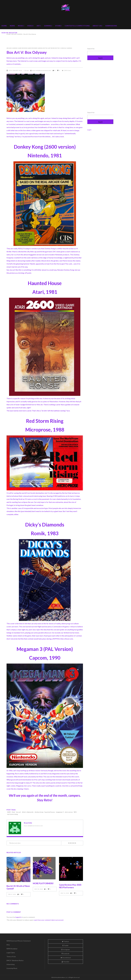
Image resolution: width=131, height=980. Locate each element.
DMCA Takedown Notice (15, 960)
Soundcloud (65, 958)
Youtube (65, 962)
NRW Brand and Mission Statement (19, 941)
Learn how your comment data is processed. (49, 920)
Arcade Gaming (12, 48)
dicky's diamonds (28, 812)
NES (75, 812)
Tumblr (65, 945)
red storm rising (12, 814)
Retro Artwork (49, 48)
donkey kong (39, 812)
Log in (89, 130)
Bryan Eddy (28, 823)
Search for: (91, 49)
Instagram (65, 950)
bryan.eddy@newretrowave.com (42, 70)
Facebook (65, 954)
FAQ (8, 945)
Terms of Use (11, 957)
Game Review (22, 48)
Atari (13, 812)
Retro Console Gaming (64, 48)
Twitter (65, 941)
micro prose (69, 812)
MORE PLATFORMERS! (43, 883)
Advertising (11, 964)
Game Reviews (32, 48)
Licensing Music (12, 968)
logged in (19, 917)
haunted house (50, 812)
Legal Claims (11, 953)
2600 (9, 812)
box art (19, 812)
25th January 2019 (16, 70)
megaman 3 (60, 812)
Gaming (40, 48)
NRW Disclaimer (12, 949)
